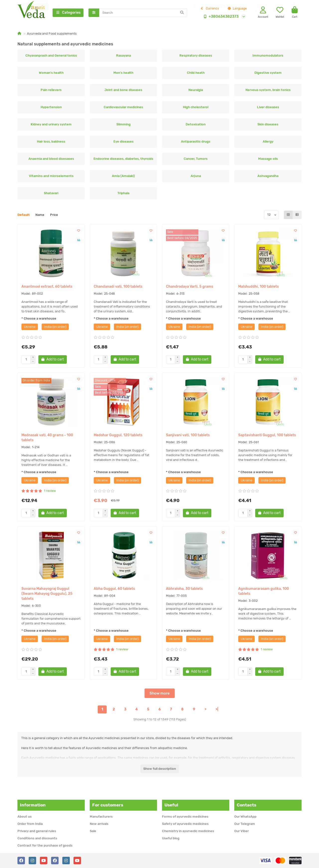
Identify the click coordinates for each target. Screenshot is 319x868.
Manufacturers (101, 817)
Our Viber (241, 831)
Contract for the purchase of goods (45, 845)
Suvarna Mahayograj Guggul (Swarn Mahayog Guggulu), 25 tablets (47, 594)
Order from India (30, 824)
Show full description (160, 769)
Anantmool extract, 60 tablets (47, 287)
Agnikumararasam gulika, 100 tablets (264, 592)
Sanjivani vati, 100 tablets (188, 436)
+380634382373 (220, 17)
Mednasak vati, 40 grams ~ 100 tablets (47, 438)
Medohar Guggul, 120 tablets (118, 436)
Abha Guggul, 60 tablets (114, 589)
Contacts (246, 805)
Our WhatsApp (245, 817)
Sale (93, 831)
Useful (171, 805)
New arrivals (99, 824)
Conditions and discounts (37, 838)
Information (33, 805)
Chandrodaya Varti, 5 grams (190, 287)
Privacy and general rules (37, 831)
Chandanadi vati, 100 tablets (118, 287)
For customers (108, 805)
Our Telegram (245, 824)
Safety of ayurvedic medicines (185, 824)
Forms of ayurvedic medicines (185, 817)
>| (217, 710)
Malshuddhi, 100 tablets (258, 287)
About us (25, 817)
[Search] (143, 13)
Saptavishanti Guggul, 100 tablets (267, 436)
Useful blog (171, 838)
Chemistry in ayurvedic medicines (188, 831)
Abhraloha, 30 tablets (184, 589)
